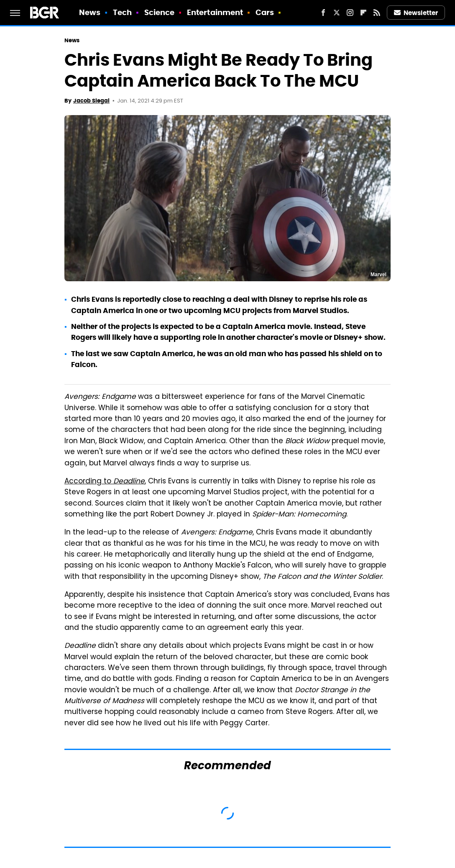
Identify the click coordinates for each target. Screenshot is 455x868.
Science (160, 12)
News (90, 12)
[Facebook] (323, 13)
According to (105, 482)
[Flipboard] (363, 13)
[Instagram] (350, 13)
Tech (122, 12)
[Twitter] (337, 13)
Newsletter (416, 13)
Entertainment (215, 12)
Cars (265, 12)
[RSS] (377, 13)
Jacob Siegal (91, 101)
